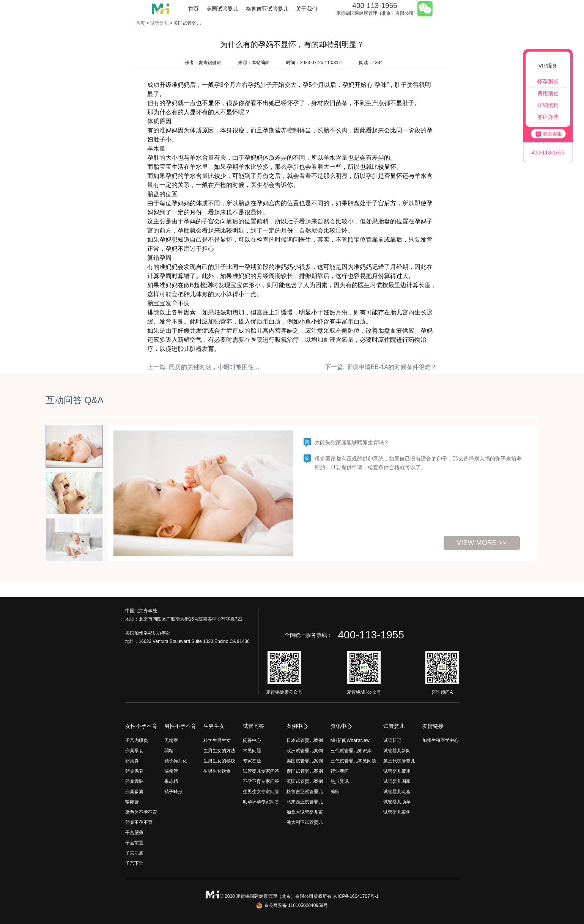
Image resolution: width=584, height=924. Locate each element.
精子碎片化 (176, 761)
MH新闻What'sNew (350, 740)
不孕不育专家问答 (261, 781)
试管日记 (392, 740)
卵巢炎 (132, 761)
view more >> (481, 543)
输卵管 (132, 802)
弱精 (169, 751)
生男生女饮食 (217, 771)
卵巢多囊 (134, 792)
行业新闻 (340, 771)
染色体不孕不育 (141, 812)
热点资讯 (340, 781)
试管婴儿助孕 (397, 802)
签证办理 (548, 117)
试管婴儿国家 (397, 781)
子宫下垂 (134, 863)
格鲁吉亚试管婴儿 (267, 9)
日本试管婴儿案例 (305, 740)
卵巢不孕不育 (139, 822)
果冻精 (171, 781)
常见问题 (252, 751)
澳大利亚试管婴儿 (305, 822)
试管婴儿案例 (397, 812)
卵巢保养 (134, 771)
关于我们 (307, 9)
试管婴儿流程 (397, 792)
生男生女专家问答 (261, 792)
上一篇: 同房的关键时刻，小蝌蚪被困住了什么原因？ (219, 367)
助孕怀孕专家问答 (261, 802)
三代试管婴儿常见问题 (353, 761)
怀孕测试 (548, 82)
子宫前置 (134, 843)
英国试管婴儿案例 (305, 781)
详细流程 (548, 105)
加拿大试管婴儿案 (305, 812)
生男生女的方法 (219, 751)
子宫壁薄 (134, 833)
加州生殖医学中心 (441, 740)
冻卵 (335, 792)
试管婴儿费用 (397, 771)
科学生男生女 (217, 740)
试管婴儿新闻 (397, 751)
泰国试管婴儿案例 (305, 771)
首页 (194, 9)
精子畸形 (173, 792)
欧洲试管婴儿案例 (305, 751)
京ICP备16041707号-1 (356, 896)
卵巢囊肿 (134, 781)
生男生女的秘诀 (219, 761)
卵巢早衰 (134, 751)
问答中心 (252, 740)
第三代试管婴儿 (399, 761)
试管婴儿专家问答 (261, 771)
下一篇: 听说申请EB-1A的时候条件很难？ (381, 367)
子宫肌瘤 (134, 853)
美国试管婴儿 (222, 9)
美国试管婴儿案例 (305, 761)
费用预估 (548, 93)
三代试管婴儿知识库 (351, 751)
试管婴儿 (159, 23)
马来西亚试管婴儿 (305, 802)
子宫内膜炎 (137, 740)
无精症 (171, 740)
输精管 (171, 771)
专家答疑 (252, 761)
